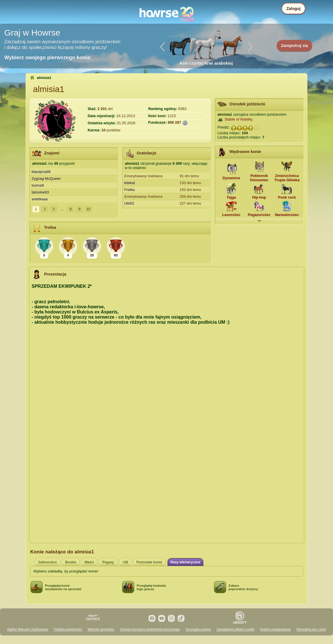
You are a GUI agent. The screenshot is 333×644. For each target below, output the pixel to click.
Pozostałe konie (149, 562)
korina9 (38, 185)
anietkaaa (40, 199)
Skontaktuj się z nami (311, 629)
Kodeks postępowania (276, 629)
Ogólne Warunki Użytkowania (28, 629)
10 (88, 209)
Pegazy (108, 562)
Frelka (129, 190)
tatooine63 (40, 192)
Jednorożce (47, 562)
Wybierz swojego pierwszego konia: (48, 58)
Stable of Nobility (239, 119)
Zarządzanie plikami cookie (236, 629)
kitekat (130, 183)
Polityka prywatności (68, 629)
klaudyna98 (41, 172)
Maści (89, 562)
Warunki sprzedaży (101, 629)
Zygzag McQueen (46, 179)
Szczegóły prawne (198, 629)
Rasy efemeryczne (185, 562)
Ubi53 (129, 203)
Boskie (71, 562)
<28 (125, 562)
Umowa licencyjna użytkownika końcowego (150, 629)
